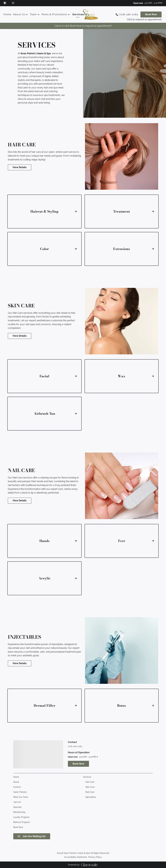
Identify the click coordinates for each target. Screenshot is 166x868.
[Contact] (17, 787)
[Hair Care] (90, 782)
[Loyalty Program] (21, 817)
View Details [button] (20, 167)
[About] (16, 782)
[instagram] (13, 3)
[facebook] (6, 3)
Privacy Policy (95, 857)
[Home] (8, 14)
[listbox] (21, 14)
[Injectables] (91, 797)
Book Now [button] (78, 764)
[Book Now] (151, 14)
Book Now (151, 14)
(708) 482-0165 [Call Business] (129, 14)
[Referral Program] (22, 822)
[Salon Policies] (20, 792)
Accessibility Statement (76, 857)
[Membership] (19, 812)
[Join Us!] (17, 802)
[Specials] (17, 807)
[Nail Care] (90, 792)
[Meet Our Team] (21, 797)
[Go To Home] (90, 14)
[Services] (78, 14)
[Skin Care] (90, 787)
